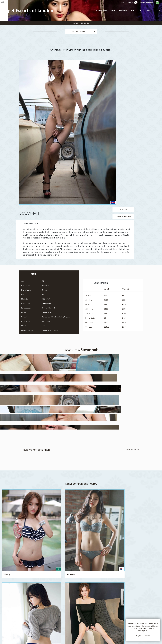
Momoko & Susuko (110, 444)
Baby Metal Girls (29, 481)
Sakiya (67, 443)
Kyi (86, 409)
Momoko (150, 443)
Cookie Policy (67, 618)
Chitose (48, 443)
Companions (100, 21)
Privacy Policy (67, 614)
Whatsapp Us (102, 615)
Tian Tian (89, 479)
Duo (112, 21)
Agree (133, 637)
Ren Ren (68, 479)
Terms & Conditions (69, 610)
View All (13, 544)
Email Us (100, 610)
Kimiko (27, 443)
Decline (142, 637)
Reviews (122, 21)
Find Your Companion (72, 53)
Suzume (88, 443)
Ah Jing (149, 409)
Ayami (47, 479)
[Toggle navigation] (91, 21)
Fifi (106, 409)
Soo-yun (28, 409)
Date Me (133, 91)
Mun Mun (69, 409)
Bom (6, 443)
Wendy (7, 409)
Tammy (108, 479)
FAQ (158, 21)
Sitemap (64, 622)
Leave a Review (133, 98)
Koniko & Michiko (130, 444)
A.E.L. (24, 608)
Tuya (127, 479)
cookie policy (139, 633)
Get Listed (135, 21)
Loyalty (148, 21)
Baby (127, 409)
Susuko (7, 479)
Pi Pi (46, 409)
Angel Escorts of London (29, 21)
